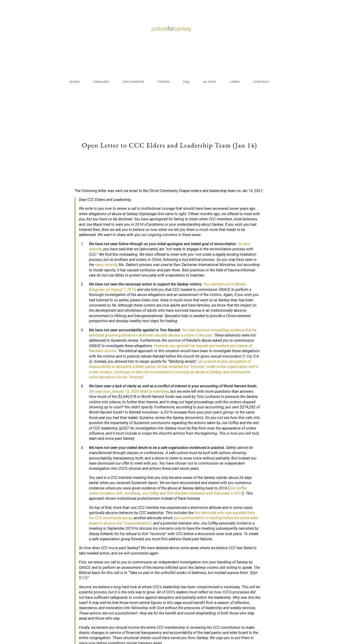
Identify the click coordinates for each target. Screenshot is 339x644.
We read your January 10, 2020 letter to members (129, 391)
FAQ (186, 82)
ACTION (210, 82)
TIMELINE (101, 82)
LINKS (235, 82)
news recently (106, 265)
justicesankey (171, 29)
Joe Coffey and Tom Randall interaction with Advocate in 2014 (192, 493)
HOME (75, 82)
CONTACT (261, 82)
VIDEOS (164, 82)
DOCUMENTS (133, 82)
